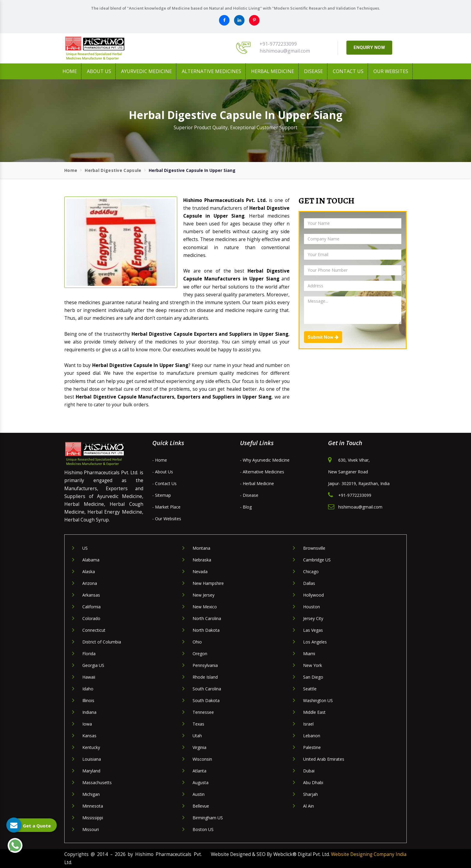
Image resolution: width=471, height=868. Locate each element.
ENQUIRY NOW (369, 47)
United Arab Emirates (324, 759)
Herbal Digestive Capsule (113, 170)
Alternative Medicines (211, 71)
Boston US (203, 829)
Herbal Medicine (273, 71)
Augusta (201, 782)
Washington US (318, 700)
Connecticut (94, 630)
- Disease (249, 495)
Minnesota (93, 806)
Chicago (311, 572)
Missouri (91, 829)
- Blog (246, 507)
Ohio (197, 642)
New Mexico (205, 607)
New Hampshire (208, 583)
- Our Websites (167, 519)
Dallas (309, 583)
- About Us (163, 472)
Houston (311, 607)
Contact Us (348, 71)
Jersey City (313, 618)
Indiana (89, 712)
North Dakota (206, 630)
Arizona (90, 583)
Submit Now (323, 337)
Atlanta (199, 771)
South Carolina (207, 689)
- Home (160, 460)
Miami (309, 654)
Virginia (199, 747)
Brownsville (314, 548)
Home (70, 71)
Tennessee (203, 712)
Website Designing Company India (369, 854)
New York (313, 665)
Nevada (200, 572)
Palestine (312, 747)
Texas (198, 724)
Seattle (310, 689)
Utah (197, 736)
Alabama (91, 560)
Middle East (314, 712)
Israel (308, 724)
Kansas (89, 736)
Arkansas (91, 595)
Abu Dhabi (313, 782)
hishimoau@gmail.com (285, 51)
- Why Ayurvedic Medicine (265, 460)
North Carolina (207, 618)
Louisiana (92, 759)
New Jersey (204, 595)
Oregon (200, 654)
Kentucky (91, 747)
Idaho (88, 689)
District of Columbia (102, 642)
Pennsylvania (205, 665)
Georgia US (93, 665)
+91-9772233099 (278, 44)
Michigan (91, 794)
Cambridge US (317, 560)
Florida (89, 654)
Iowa (87, 724)
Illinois (88, 700)
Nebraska (202, 560)
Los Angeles (315, 642)
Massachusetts (97, 782)
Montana (201, 548)
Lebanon (312, 736)
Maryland (91, 771)
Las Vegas (313, 630)
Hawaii (89, 677)
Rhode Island (205, 677)
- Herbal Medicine (257, 483)
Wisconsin (202, 759)
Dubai (309, 771)
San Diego (313, 677)
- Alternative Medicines (262, 472)
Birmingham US (208, 818)
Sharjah (310, 794)
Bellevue (201, 806)
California (91, 607)
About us (99, 71)
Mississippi (93, 818)
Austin (199, 794)
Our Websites (391, 71)
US (85, 548)
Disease (313, 71)
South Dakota (206, 700)
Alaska (89, 572)
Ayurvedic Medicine (146, 71)
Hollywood (313, 595)
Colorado (91, 618)
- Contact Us (164, 483)
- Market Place (166, 507)
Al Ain (308, 806)
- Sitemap (162, 495)
